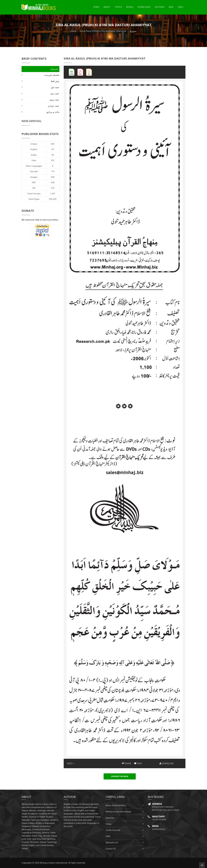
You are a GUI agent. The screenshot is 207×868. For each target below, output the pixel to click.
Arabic (34, 155)
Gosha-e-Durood (113, 830)
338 (53, 183)
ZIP (34, 188)
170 (53, 172)
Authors (159, 7)
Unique (34, 144)
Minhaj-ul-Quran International (118, 812)
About (107, 7)
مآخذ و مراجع (53, 112)
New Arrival (32, 121)
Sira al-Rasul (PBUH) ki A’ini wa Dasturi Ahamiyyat (103, 31)
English (34, 149)
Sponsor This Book (120, 776)
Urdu (180, 7)
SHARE (127, 763)
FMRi (108, 836)
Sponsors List (112, 843)
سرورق (54, 69)
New (171, 7)
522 (53, 160)
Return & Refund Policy (116, 805)
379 (53, 188)
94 (53, 149)
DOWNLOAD (166, 763)
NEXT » (71, 763)
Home (96, 7)
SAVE (138, 763)
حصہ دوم (55, 94)
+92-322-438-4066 (159, 820)
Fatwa (108, 824)
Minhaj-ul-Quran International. (54, 863)
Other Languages (34, 166)
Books (130, 7)
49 (53, 155)
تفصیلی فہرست (52, 75)
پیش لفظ (55, 81)
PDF (34, 183)
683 (53, 144)
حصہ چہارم (54, 106)
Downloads (144, 7)
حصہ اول (55, 87)
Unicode (34, 172)
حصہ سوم (54, 100)
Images (34, 177)
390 (53, 177)
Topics (118, 7)
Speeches (110, 818)
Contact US (111, 849)
